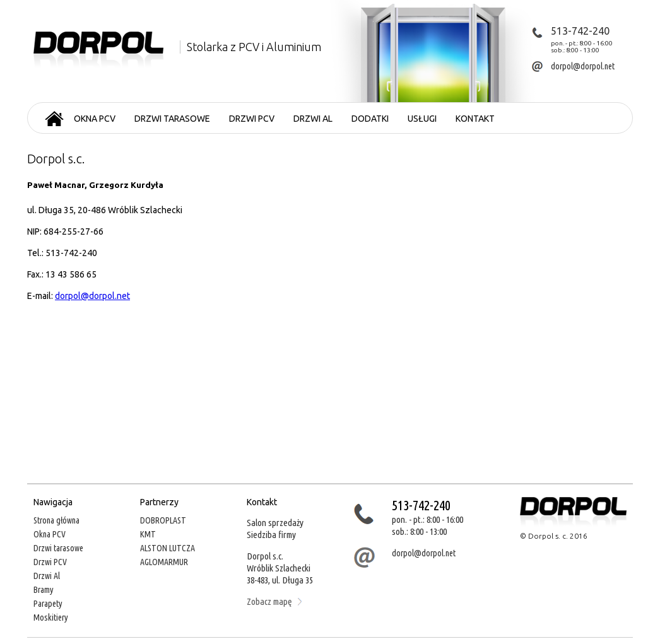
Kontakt (475, 119)
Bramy (44, 590)
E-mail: (41, 296)
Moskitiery (51, 618)
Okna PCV (95, 119)
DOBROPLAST (163, 520)
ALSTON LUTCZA (168, 548)
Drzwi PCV (252, 119)
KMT (148, 534)
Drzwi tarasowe (172, 119)
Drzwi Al (47, 576)
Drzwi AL (313, 119)
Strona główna (56, 520)
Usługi (422, 119)
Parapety (48, 604)
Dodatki (370, 119)
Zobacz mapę (274, 601)
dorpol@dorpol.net (92, 296)
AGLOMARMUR (164, 562)
